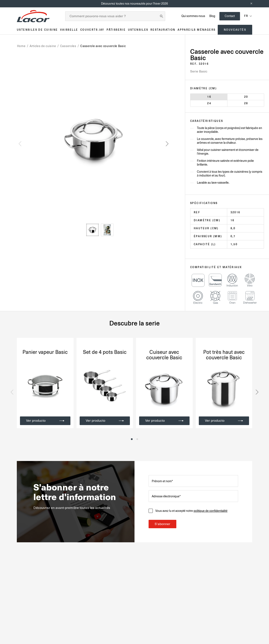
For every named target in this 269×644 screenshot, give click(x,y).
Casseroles (68, 46)
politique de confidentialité (210, 511)
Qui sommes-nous (193, 16)
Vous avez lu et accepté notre (191, 511)
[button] (167, 144)
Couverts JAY (92, 30)
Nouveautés (235, 30)
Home (21, 46)
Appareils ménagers (196, 30)
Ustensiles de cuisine (37, 30)
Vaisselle (69, 30)
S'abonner (162, 524)
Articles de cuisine (43, 46)
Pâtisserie (116, 30)
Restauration (163, 30)
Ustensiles (138, 30)
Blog (212, 16)
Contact (230, 16)
